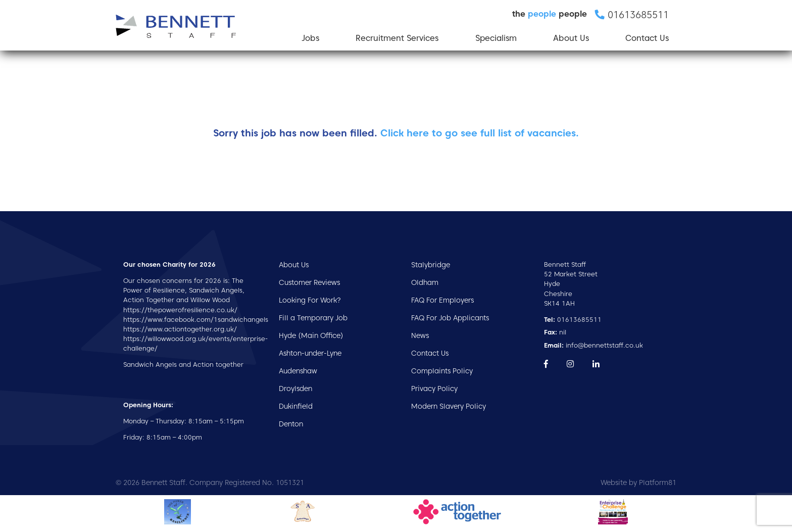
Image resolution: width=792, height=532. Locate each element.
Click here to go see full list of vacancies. (480, 133)
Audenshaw (298, 371)
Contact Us (647, 38)
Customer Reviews (309, 282)
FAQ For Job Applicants (450, 318)
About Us (571, 38)
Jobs (310, 38)
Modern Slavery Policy (449, 406)
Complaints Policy (442, 371)
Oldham (425, 282)
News (420, 335)
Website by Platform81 (638, 482)
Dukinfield (296, 406)
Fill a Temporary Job (313, 318)
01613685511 (573, 320)
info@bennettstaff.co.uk (593, 345)
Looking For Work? (310, 300)
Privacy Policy (434, 389)
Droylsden (295, 389)
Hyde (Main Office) (311, 335)
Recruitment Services (397, 38)
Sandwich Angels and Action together (183, 365)
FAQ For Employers (442, 300)
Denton (291, 424)
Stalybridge (431, 265)
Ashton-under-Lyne (310, 353)
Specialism (496, 38)
